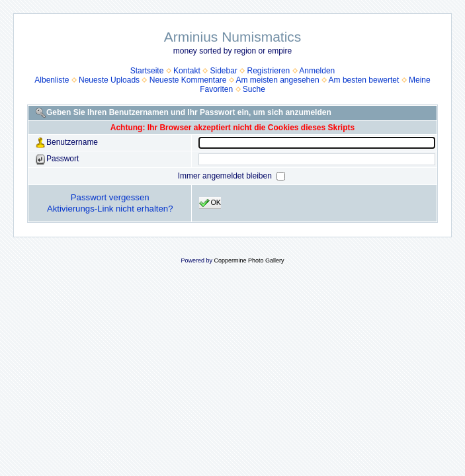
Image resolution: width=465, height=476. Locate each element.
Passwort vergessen (110, 197)
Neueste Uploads (109, 80)
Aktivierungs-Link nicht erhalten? (110, 209)
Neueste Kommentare (188, 80)
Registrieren (269, 71)
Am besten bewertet (364, 80)
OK (210, 203)
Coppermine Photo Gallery (249, 260)
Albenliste (52, 80)
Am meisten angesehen (278, 80)
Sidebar (223, 71)
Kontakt (187, 71)
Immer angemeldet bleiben (226, 176)
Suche (254, 89)
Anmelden (317, 71)
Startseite (147, 71)
